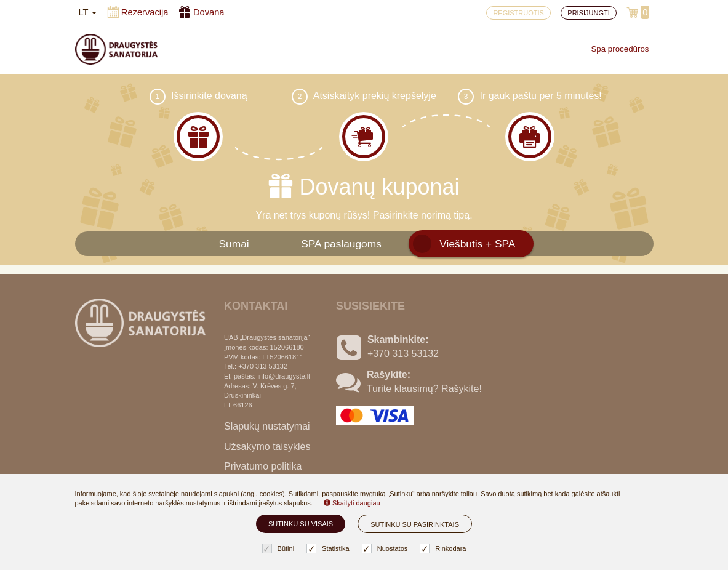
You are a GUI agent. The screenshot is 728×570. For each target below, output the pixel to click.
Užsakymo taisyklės (267, 447)
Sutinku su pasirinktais (415, 524)
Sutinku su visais (301, 524)
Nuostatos (386, 549)
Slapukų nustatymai (267, 426)
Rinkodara (444, 549)
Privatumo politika (263, 466)
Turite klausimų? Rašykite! (424, 389)
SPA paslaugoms (341, 244)
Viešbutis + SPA (477, 244)
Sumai (234, 244)
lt (88, 12)
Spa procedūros (620, 49)
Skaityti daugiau (352, 503)
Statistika (330, 549)
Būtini (280, 549)
